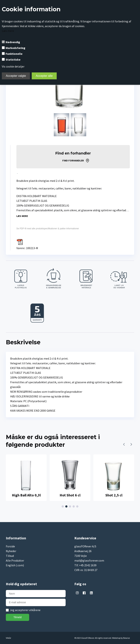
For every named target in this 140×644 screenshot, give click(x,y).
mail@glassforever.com (89, 560)
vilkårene (35, 610)
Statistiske (13, 60)
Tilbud (10, 556)
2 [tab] (67, 507)
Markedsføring (15, 48)
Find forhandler (73, 160)
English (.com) (15, 565)
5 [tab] (78, 507)
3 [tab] (71, 507)
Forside (10, 546)
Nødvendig (13, 42)
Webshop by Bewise (121, 638)
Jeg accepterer (25, 610)
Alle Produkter (15, 560)
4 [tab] (74, 507)
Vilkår (8, 638)
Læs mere (8, 31)
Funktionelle (14, 54)
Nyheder (11, 551)
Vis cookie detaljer (13, 66)
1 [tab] (63, 507)
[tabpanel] (26, 478)
